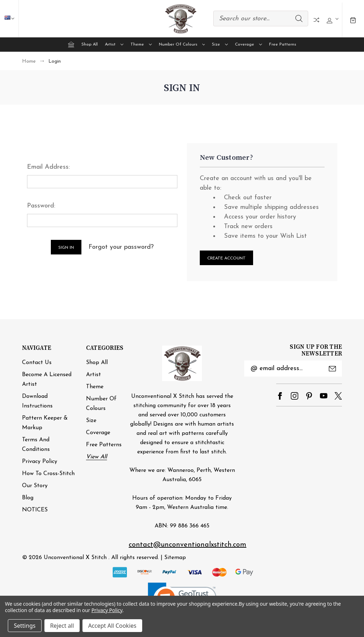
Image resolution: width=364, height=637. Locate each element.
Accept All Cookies (112, 626)
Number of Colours (182, 44)
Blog (28, 498)
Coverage (248, 44)
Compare (316, 20)
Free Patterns (283, 44)
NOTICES (35, 510)
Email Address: (48, 167)
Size (220, 44)
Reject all (62, 626)
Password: (41, 206)
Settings (25, 626)
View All (97, 457)
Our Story (35, 486)
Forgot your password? (121, 247)
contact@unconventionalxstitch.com (188, 545)
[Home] (71, 44)
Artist (114, 44)
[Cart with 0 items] (353, 20)
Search (299, 19)
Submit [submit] (332, 369)
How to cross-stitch (48, 474)
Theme (141, 44)
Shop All (90, 44)
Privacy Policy (40, 462)
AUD (13, 19)
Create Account (226, 258)
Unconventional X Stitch (75, 558)
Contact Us (37, 363)
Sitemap (175, 558)
